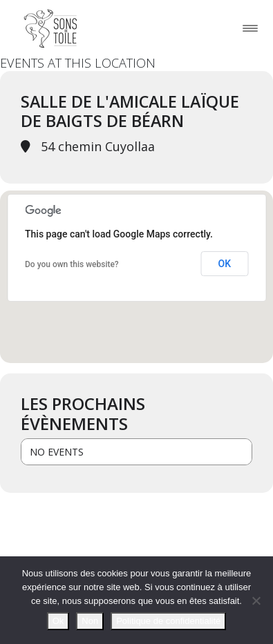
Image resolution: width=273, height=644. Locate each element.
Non (90, 621)
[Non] (256, 601)
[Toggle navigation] (250, 28)
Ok (58, 621)
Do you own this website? (72, 264)
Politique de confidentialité (168, 621)
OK (225, 264)
